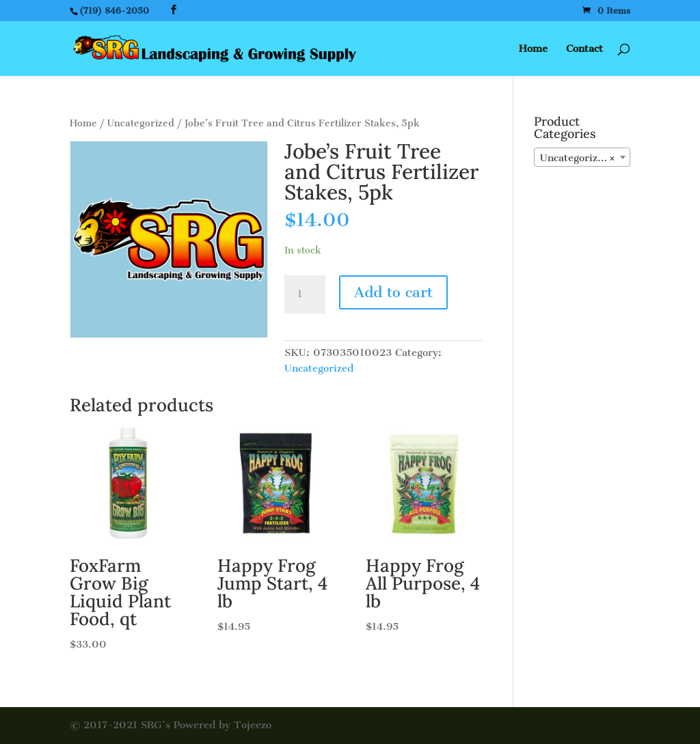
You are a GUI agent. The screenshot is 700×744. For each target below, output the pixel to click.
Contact (584, 49)
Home (533, 49)
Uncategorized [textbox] (578, 158)
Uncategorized (141, 123)
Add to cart (393, 292)
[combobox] (582, 157)
